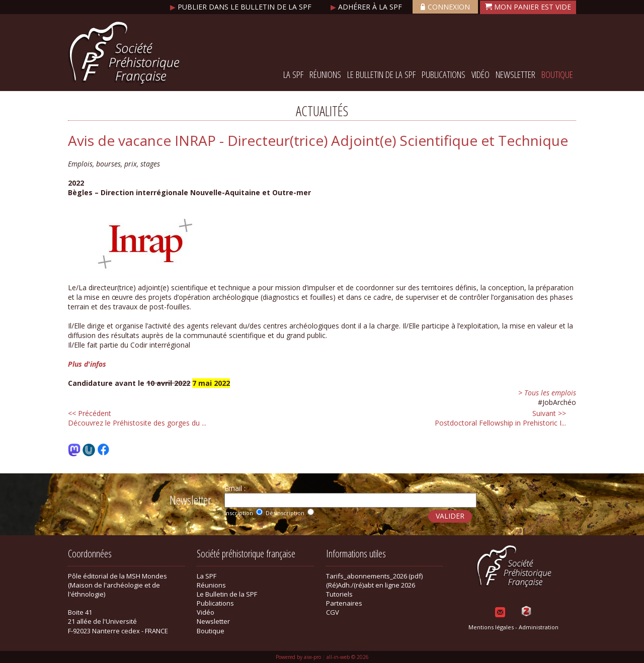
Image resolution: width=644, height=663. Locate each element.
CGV (333, 612)
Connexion (445, 7)
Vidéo (480, 74)
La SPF (293, 74)
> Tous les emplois (547, 393)
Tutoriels (339, 594)
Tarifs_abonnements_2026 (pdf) (374, 576)
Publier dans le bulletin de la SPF (242, 7)
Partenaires (344, 603)
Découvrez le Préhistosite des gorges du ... (137, 418)
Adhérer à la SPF (367, 7)
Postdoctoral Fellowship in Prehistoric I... (500, 418)
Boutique (557, 74)
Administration (539, 627)
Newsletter (515, 74)
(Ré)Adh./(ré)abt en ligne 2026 (371, 585)
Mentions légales (491, 627)
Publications (444, 74)
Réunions (325, 74)
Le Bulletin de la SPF (381, 74)
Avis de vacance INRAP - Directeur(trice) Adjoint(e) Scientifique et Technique (318, 140)
